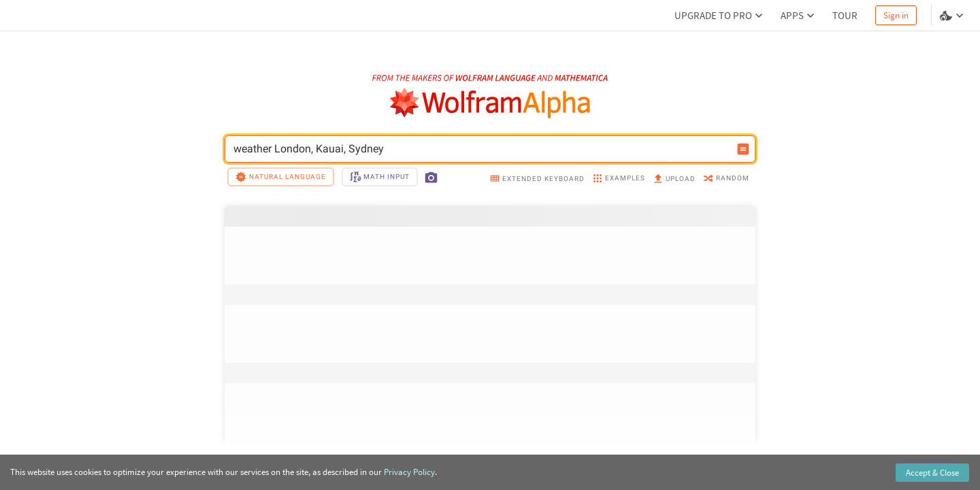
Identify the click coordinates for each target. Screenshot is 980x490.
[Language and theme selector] (953, 16)
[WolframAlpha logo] (490, 103)
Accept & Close (932, 473)
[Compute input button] (743, 149)
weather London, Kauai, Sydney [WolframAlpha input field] (481, 149)
